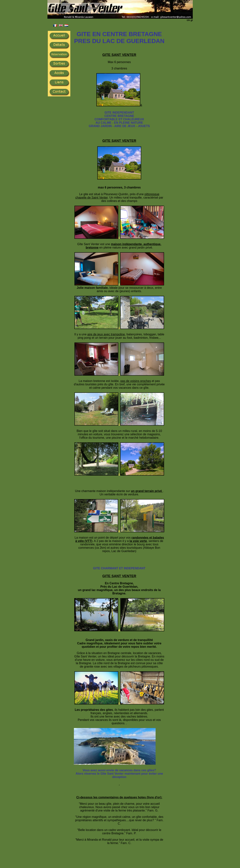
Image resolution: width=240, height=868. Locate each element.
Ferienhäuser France (119, 866)
